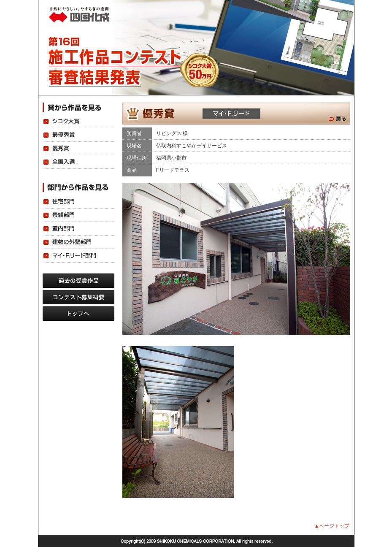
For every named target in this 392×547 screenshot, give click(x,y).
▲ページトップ (332, 526)
